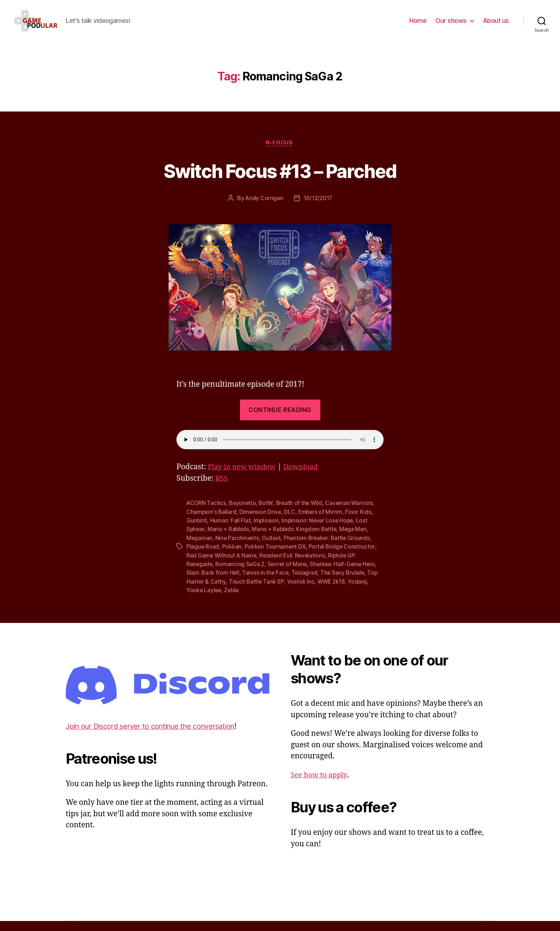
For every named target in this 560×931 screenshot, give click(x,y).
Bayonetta (243, 515)
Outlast (272, 549)
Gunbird (197, 532)
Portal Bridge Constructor (344, 558)
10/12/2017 (318, 210)
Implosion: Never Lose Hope (319, 532)
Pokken (232, 558)
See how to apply (320, 785)
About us (496, 26)
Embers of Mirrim (322, 523)
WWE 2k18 (332, 592)
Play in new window (244, 479)
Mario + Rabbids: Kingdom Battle (296, 540)
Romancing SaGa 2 (241, 575)
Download (306, 479)
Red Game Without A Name (222, 566)
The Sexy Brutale (345, 583)
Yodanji (359, 592)
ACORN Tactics (207, 515)
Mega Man (355, 540)
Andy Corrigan (263, 210)
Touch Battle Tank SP (257, 592)
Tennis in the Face (266, 583)
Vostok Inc (301, 592)
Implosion (267, 532)
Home (418, 26)
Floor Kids (361, 523)
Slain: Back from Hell (213, 583)
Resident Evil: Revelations (295, 566)
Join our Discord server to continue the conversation (157, 736)
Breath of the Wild (301, 515)
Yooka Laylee (204, 600)
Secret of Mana (289, 575)
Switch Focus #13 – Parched (280, 181)
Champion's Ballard (212, 523)
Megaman (199, 549)
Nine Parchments (238, 549)
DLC (291, 523)
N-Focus (280, 154)
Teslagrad (306, 583)
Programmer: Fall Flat (231, 532)
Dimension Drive (261, 523)
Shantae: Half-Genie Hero (345, 575)
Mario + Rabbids (229, 540)
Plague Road (203, 558)
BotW (267, 515)
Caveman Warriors (352, 515)
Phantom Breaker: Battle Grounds (329, 549)
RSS (222, 490)
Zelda (232, 600)
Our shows (451, 26)
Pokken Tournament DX (276, 558)
